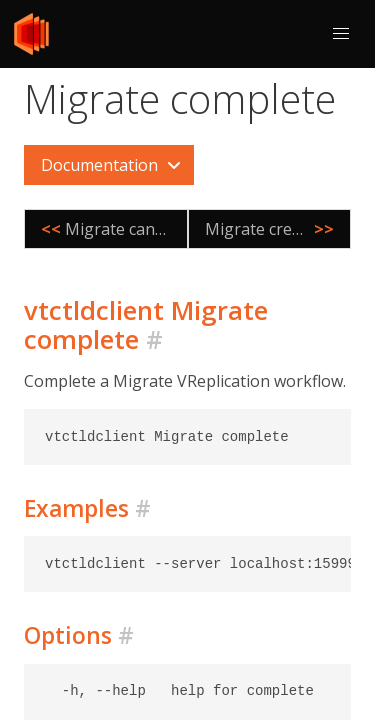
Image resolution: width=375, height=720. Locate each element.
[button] (341, 34)
